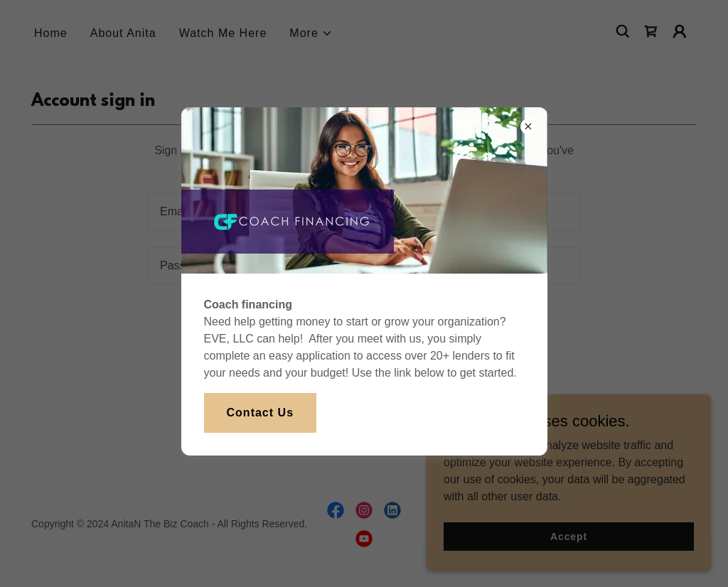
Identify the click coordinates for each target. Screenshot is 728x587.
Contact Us (261, 413)
